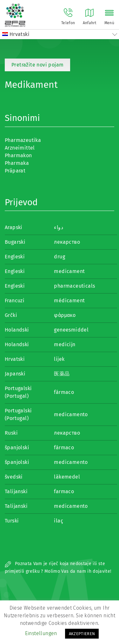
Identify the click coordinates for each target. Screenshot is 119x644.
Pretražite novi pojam (37, 65)
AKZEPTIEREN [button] (82, 634)
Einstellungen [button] (41, 633)
